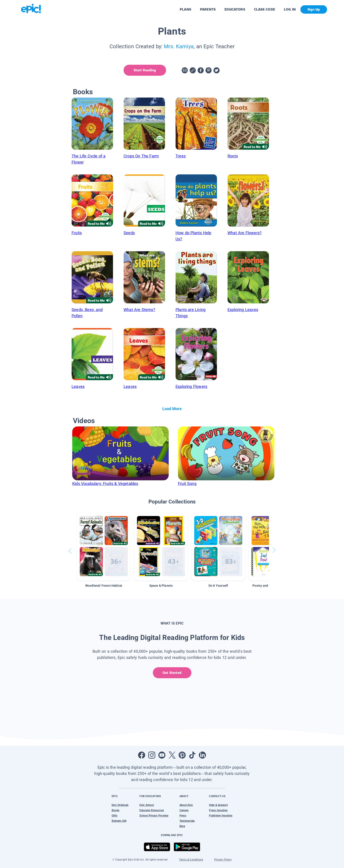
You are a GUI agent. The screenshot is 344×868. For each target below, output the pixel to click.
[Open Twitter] (172, 755)
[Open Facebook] (142, 755)
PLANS (185, 9)
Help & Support (218, 805)
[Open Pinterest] (182, 755)
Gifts (115, 816)
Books (116, 810)
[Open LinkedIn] (202, 755)
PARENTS (208, 9)
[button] (104, 547)
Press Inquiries (218, 810)
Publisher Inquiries (221, 816)
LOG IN (290, 9)
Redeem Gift (119, 821)
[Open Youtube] (162, 755)
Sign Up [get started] (314, 9)
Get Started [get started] (172, 673)
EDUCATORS (235, 9)
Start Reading (145, 70)
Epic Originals (120, 805)
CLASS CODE (264, 9)
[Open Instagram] (152, 755)
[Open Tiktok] (192, 755)
